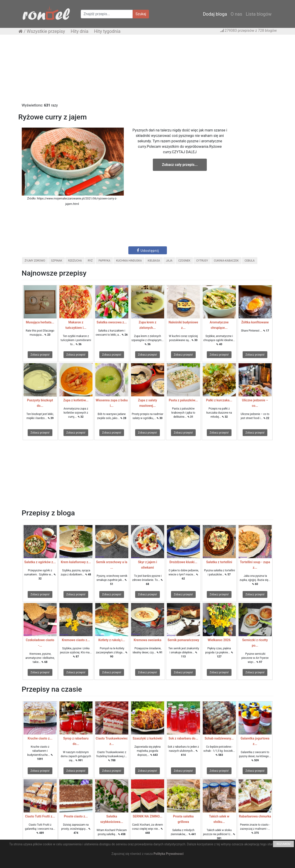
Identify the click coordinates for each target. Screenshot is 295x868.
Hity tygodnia (107, 31)
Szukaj (141, 14)
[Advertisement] (148, 71)
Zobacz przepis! (40, 355)
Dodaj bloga (215, 14)
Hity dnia (80, 31)
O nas (236, 14)
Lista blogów (259, 14)
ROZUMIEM (283, 844)
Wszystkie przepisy (46, 31)
